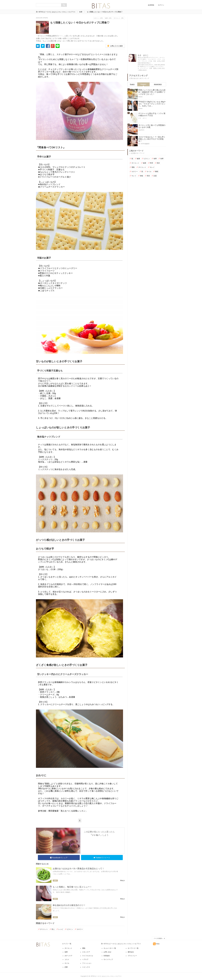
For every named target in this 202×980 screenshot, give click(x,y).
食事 (81, 12)
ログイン (161, 5)
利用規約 (107, 956)
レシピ (61, 929)
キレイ (152, 167)
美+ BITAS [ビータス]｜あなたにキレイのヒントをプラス (56, 12)
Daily (132, 84)
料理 (151, 163)
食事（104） (109, 18)
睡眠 (157, 172)
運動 (133, 167)
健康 (138, 159)
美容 (158, 163)
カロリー (80, 929)
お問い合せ (107, 952)
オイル (149, 172)
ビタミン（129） (99, 18)
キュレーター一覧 (110, 948)
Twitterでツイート (102, 858)
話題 (155, 176)
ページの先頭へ (158, 938)
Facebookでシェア (59, 858)
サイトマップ (108, 959)
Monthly (158, 84)
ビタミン (70, 929)
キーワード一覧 (133, 948)
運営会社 (131, 952)
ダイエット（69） (119, 18)
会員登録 (151, 5)
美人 (53, 929)
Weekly (143, 84)
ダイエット (44, 929)
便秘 (141, 176)
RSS (156, 944)
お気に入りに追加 (116, 46)
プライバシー (132, 956)
